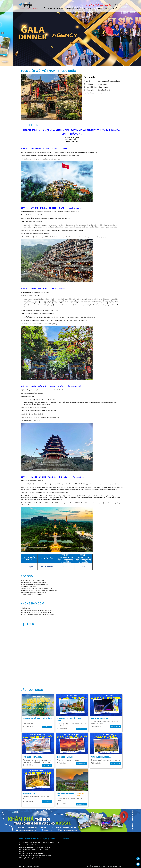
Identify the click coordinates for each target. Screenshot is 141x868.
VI (115, 5)
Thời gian (88, 84)
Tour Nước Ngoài (73, 8)
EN (120, 5)
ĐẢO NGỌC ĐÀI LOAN (65, 757)
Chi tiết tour (47, 727)
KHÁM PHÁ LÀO (29, 793)
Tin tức (115, 8)
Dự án (100, 8)
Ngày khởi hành (90, 87)
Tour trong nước (56, 8)
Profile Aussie (89, 8)
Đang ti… (49, 656)
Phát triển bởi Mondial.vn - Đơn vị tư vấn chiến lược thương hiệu (103, 866)
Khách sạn (89, 93)
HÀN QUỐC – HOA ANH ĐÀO (33, 757)
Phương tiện (89, 90)
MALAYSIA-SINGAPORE (100, 718)
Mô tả (87, 81)
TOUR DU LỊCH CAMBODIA (101, 757)
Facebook (66, 839)
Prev (2, 33)
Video (107, 8)
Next (139, 33)
